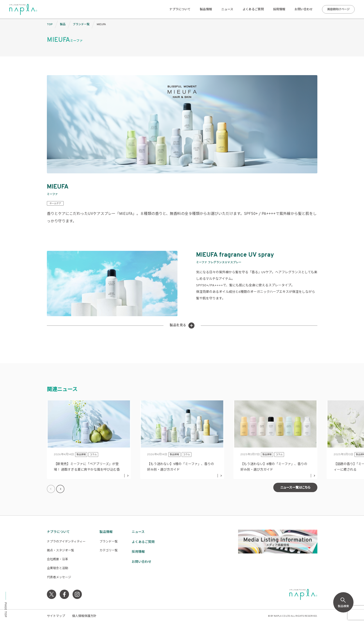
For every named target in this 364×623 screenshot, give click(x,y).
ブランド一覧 (81, 24)
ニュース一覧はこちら (295, 488)
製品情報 (206, 10)
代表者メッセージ (59, 577)
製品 (63, 24)
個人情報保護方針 (84, 616)
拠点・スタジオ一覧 (61, 551)
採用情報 (279, 10)
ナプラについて (180, 10)
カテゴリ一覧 (109, 551)
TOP (50, 24)
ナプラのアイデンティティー (66, 542)
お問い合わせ (304, 10)
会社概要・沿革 (57, 560)
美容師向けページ (338, 10)
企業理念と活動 (57, 568)
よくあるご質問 (253, 10)
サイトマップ (56, 616)
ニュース (227, 10)
